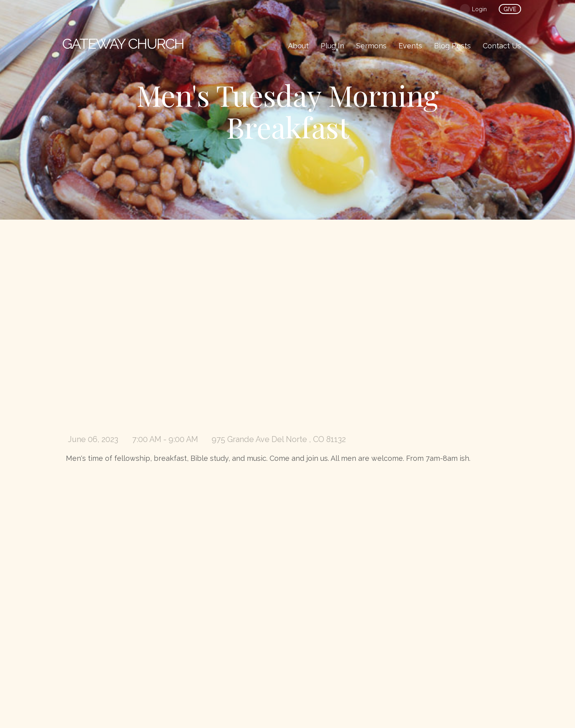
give (510, 9)
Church (123, 44)
